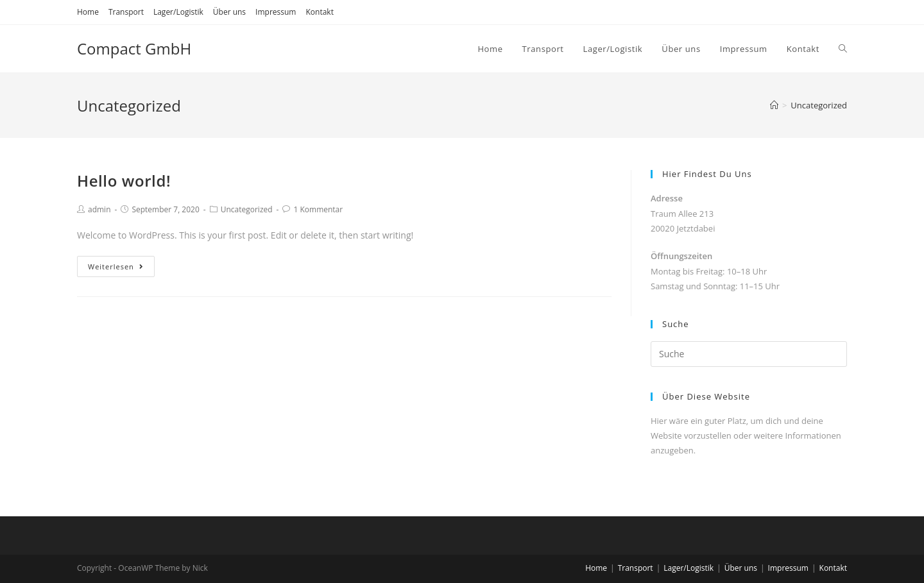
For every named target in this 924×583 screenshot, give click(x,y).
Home (88, 12)
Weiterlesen (116, 266)
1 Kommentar (318, 209)
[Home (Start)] (774, 105)
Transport (126, 12)
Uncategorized (247, 209)
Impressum (276, 12)
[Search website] (843, 49)
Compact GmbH (134, 48)
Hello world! (124, 181)
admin (99, 209)
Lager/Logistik (178, 12)
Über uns (229, 12)
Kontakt (319, 12)
